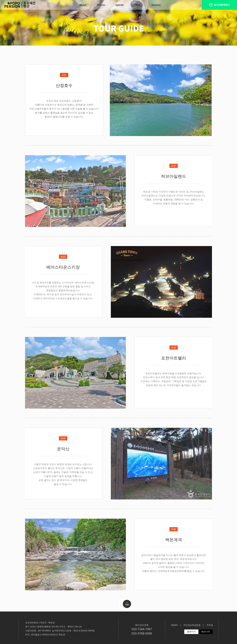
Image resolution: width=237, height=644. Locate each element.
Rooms (101, 5)
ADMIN (174, 625)
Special (119, 5)
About (83, 5)
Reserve (156, 5)
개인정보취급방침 (192, 625)
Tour (138, 5)
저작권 (210, 625)
